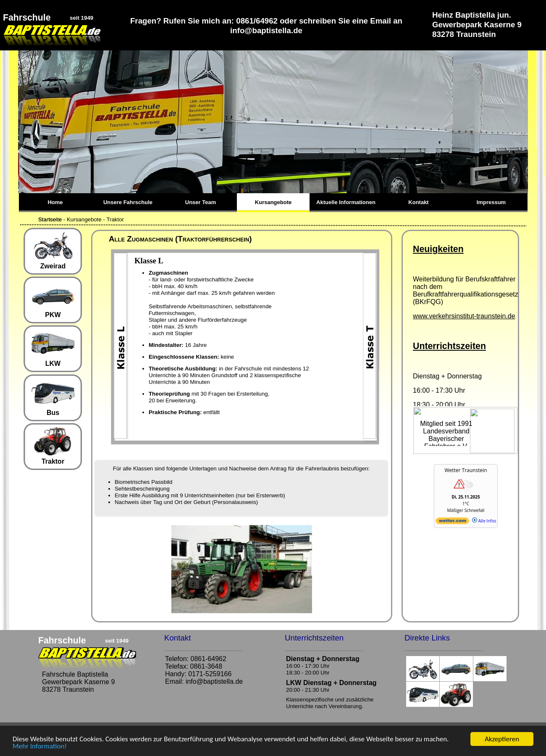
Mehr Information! (40, 747)
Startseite (50, 219)
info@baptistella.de (214, 681)
